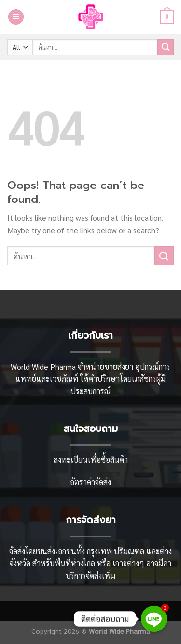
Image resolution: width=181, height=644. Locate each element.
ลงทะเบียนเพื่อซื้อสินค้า (91, 460)
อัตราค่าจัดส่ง (90, 482)
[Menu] (16, 17)
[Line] (154, 619)
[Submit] (166, 47)
